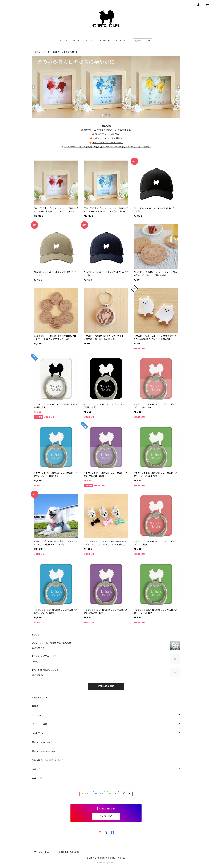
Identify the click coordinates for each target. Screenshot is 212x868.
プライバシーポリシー (43, 852)
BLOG (89, 41)
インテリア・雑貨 (40, 724)
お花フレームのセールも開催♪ (108, 138)
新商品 (35, 706)
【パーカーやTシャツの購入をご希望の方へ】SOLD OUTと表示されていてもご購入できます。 (108, 147)
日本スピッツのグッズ (42, 742)
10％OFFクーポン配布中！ (108, 134)
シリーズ (46, 52)
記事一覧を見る (106, 686)
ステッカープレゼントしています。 (108, 142)
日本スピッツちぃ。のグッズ (44, 751)
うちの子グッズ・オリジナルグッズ (47, 760)
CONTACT (122, 41)
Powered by (106, 863)
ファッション (37, 715)
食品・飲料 (37, 778)
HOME (63, 41)
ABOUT (76, 41)
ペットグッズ (38, 733)
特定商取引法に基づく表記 (68, 852)
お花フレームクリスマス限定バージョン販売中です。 (108, 130)
